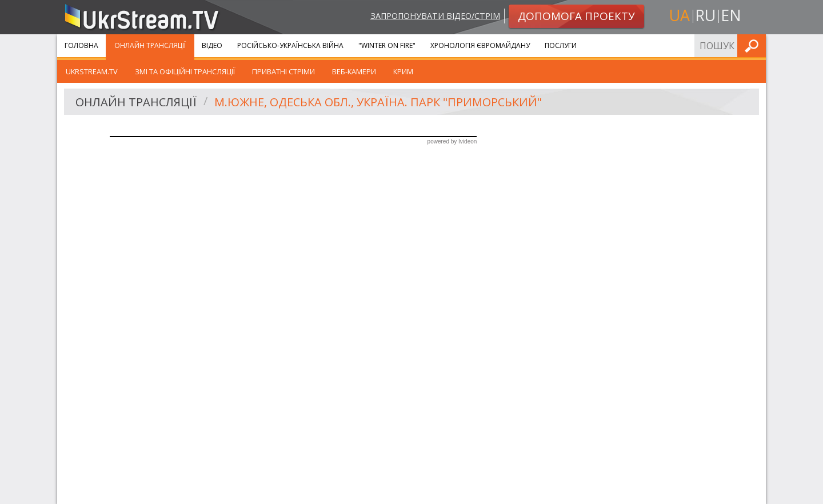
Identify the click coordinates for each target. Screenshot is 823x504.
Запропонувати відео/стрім (435, 15)
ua (680, 15)
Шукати (754, 45)
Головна (81, 45)
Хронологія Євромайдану (480, 45)
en (731, 15)
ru (705, 15)
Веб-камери (354, 71)
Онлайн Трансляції (150, 45)
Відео (212, 45)
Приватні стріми (283, 71)
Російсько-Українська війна (290, 45)
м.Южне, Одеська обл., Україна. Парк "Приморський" (378, 102)
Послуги (561, 45)
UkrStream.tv (92, 71)
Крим (403, 71)
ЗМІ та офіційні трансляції (185, 71)
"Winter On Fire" (387, 45)
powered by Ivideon (452, 141)
